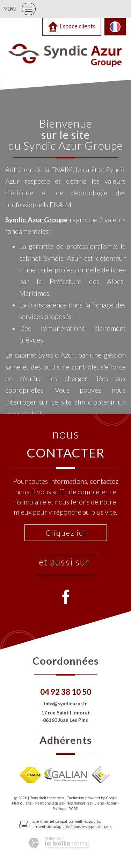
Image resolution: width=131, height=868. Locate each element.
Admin (112, 803)
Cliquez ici (66, 533)
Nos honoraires (79, 803)
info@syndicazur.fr (65, 703)
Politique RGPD (66, 809)
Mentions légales (49, 803)
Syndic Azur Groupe (37, 220)
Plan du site (22, 803)
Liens (99, 803)
